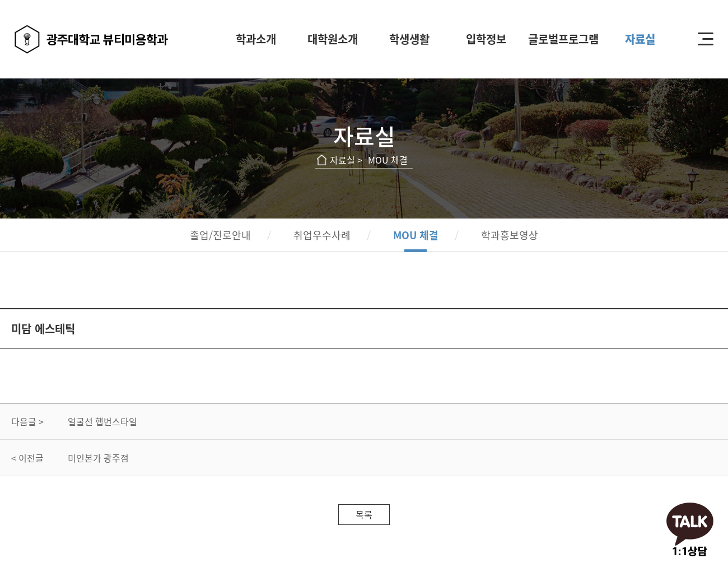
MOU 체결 (416, 235)
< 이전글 (27, 458)
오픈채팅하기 (690, 531)
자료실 (640, 39)
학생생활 (409, 39)
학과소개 (256, 39)
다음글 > (27, 421)
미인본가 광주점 (98, 458)
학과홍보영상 (510, 235)
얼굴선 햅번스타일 (102, 421)
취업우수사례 (322, 235)
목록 (364, 514)
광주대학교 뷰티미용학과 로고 (91, 39)
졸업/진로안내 (220, 235)
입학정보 (486, 39)
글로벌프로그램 (563, 39)
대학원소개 (333, 39)
